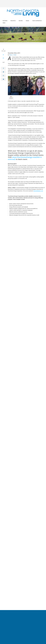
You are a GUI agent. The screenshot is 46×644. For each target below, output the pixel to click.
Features (5, 21)
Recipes (21, 21)
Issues (27, 21)
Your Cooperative (37, 21)
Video (4, 23)
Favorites (13, 21)
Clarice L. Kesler (13, 55)
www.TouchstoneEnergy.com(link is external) (25, 158)
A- (3, 55)
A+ (3, 58)
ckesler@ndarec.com (38, 191)
